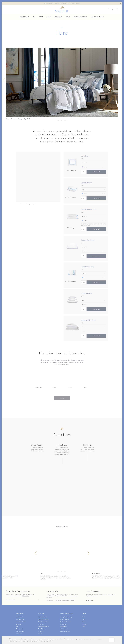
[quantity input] (83, 172)
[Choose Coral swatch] (54, 381)
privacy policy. (48, 641)
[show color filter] (94, 167)
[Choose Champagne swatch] (38, 381)
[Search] (109, 9)
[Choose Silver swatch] (86, 381)
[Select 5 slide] (64, 121)
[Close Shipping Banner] (121, 3)
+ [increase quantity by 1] (85, 172)
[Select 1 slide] (59, 121)
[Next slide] (120, 80)
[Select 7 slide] (67, 121)
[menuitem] (24, 17)
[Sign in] (113, 9)
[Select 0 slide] (57, 121)
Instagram (90, 601)
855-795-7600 (59, 601)
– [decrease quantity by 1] (82, 172)
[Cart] (117, 9)
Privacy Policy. (26, 596)
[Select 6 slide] (66, 121)
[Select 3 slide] (61, 121)
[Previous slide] (4, 80)
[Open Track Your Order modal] (20, 619)
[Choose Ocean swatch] (70, 381)
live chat (65, 601)
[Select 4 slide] (63, 121)
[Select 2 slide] (60, 121)
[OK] (112, 640)
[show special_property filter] (94, 300)
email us (51, 601)
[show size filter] (94, 163)
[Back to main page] (62, 9)
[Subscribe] (38, 600)
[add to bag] (96, 172)
